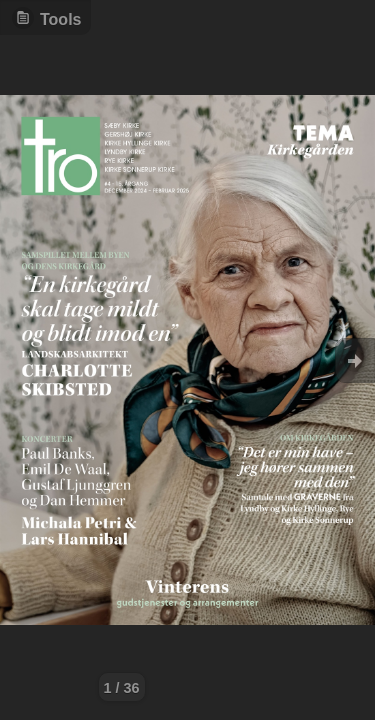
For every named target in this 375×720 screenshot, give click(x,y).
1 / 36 (122, 688)
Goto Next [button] (355, 360)
